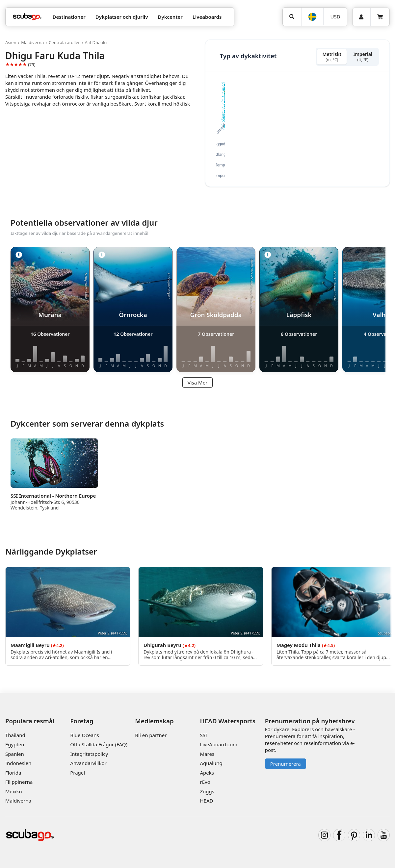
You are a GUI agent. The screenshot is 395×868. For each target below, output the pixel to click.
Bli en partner (151, 735)
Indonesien (18, 763)
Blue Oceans (85, 735)
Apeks (207, 773)
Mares (207, 754)
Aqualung (211, 763)
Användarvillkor (88, 763)
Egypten (15, 744)
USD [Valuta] (335, 16)
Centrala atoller (64, 42)
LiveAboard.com (219, 744)
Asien (11, 42)
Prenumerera (286, 764)
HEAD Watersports (228, 721)
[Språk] (312, 17)
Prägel (78, 773)
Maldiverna (32, 42)
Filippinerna (19, 782)
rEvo (205, 782)
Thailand (15, 735)
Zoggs (207, 791)
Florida (13, 773)
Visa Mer (198, 383)
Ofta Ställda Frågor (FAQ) (99, 744)
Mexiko (14, 791)
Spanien (15, 754)
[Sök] (292, 17)
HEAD (207, 801)
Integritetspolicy (89, 754)
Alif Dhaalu (96, 42)
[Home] (27, 17)
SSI (204, 735)
